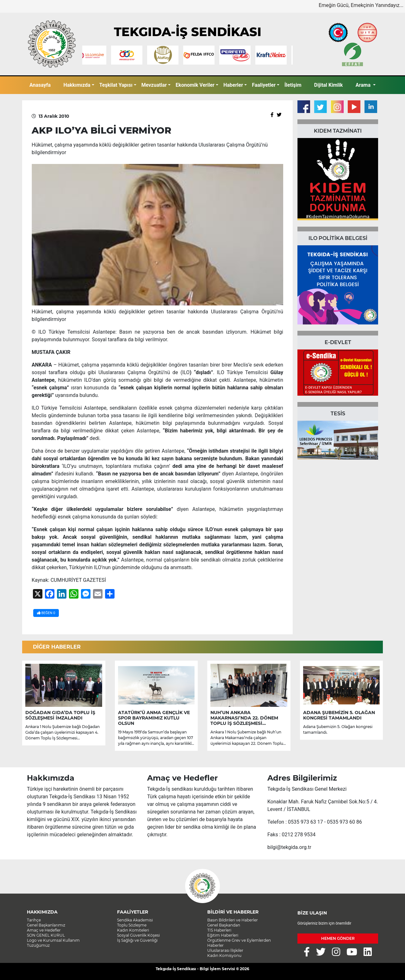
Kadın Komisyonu (224, 955)
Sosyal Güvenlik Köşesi (138, 935)
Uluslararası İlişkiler (225, 950)
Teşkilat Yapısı (116, 85)
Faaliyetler (264, 85)
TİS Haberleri (219, 930)
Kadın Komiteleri (133, 930)
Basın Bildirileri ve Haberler (233, 920)
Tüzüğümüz (38, 945)
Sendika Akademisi (135, 920)
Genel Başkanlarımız (46, 925)
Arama (364, 85)
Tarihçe (34, 920)
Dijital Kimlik (329, 85)
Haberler (233, 85)
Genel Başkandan (224, 925)
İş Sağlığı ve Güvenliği (137, 940)
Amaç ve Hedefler (44, 930)
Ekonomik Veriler (195, 85)
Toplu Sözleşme (132, 925)
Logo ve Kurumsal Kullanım (53, 940)
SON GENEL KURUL (46, 935)
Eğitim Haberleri (223, 935)
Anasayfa (40, 85)
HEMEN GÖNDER (338, 938)
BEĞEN (46, 613)
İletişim (293, 85)
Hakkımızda (77, 85)
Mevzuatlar (154, 85)
